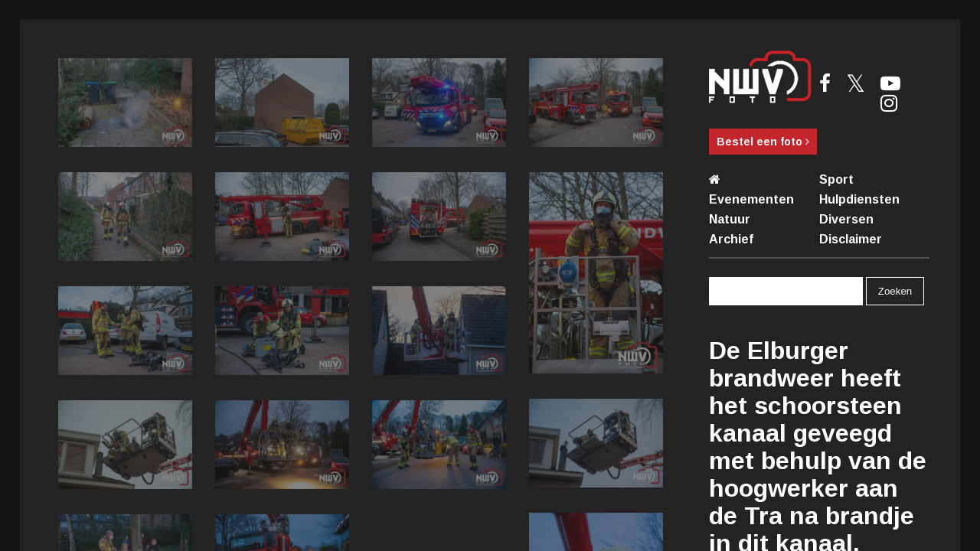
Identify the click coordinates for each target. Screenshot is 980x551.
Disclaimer (851, 239)
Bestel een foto (763, 142)
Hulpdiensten (859, 199)
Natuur (730, 219)
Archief (731, 239)
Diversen (846, 219)
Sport (836, 179)
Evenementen (751, 199)
